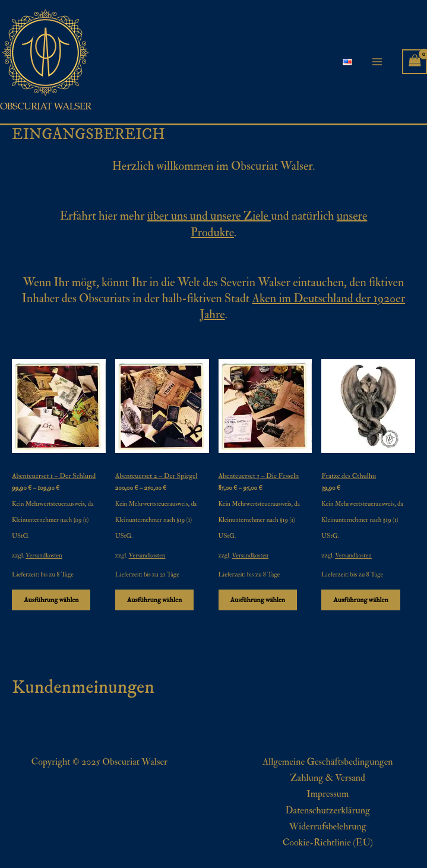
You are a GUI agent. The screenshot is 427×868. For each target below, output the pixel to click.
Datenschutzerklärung (328, 810)
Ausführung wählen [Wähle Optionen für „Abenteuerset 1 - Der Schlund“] (51, 600)
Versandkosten (44, 555)
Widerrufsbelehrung (328, 826)
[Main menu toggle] (377, 62)
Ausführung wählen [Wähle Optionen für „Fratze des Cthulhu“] (360, 600)
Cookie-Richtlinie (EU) (328, 842)
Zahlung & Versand (328, 778)
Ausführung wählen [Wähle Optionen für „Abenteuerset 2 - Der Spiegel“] (154, 600)
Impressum (328, 794)
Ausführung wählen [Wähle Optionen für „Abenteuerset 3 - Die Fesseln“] (258, 600)
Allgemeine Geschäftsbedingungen (328, 762)
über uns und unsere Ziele (209, 216)
